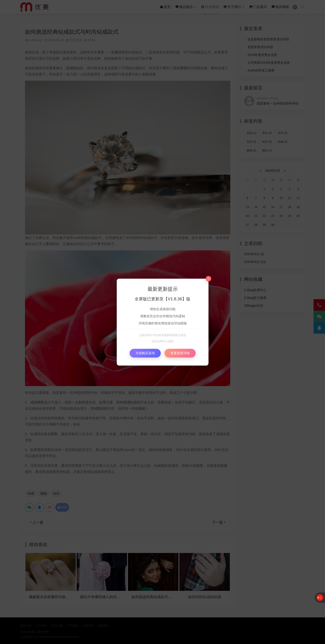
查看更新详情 (180, 353)
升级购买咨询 (145, 353)
